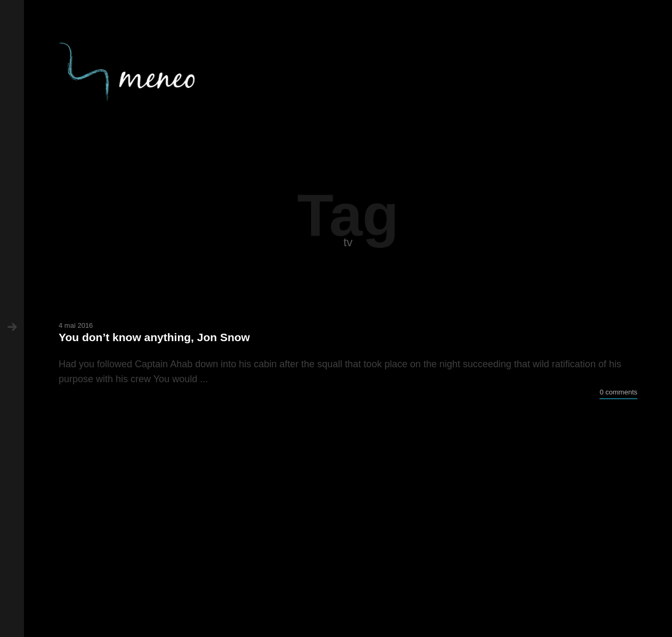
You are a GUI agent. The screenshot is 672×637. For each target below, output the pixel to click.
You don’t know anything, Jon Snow (154, 337)
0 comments (618, 392)
